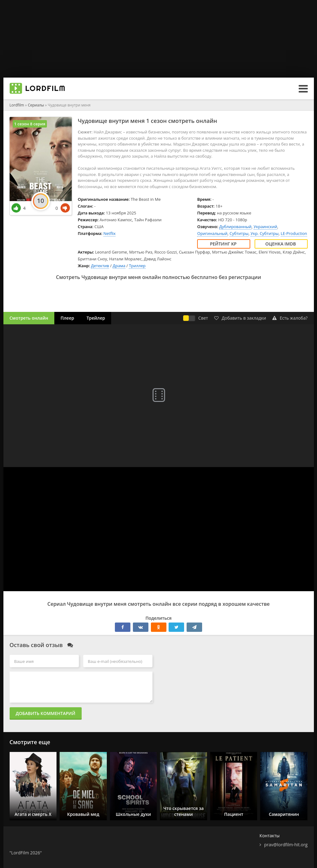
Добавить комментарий (46, 713)
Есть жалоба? (290, 318)
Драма (119, 266)
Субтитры (239, 233)
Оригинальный (212, 233)
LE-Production (294, 233)
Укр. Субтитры (265, 233)
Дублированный (235, 227)
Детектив (100, 266)
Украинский (265, 227)
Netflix (109, 233)
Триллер (137, 266)
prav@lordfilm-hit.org (286, 845)
